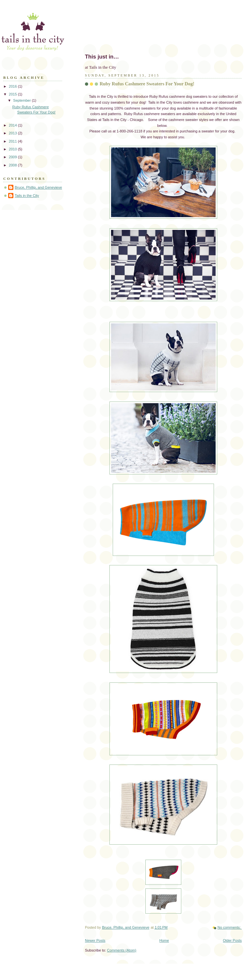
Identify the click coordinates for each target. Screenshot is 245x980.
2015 (13, 94)
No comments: (230, 927)
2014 (13, 125)
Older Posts (232, 940)
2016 (13, 86)
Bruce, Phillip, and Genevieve (38, 187)
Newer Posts (95, 940)
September (22, 100)
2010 (13, 149)
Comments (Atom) (122, 950)
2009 (13, 157)
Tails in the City (27, 196)
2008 (13, 165)
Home (164, 940)
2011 (13, 141)
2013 (13, 133)
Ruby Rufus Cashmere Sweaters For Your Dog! (147, 84)
